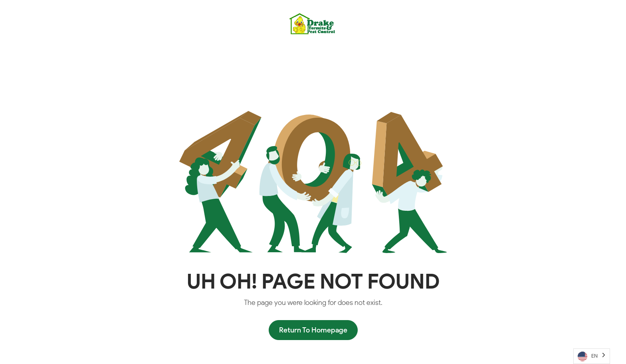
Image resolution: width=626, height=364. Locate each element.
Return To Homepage (313, 330)
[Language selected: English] (592, 356)
